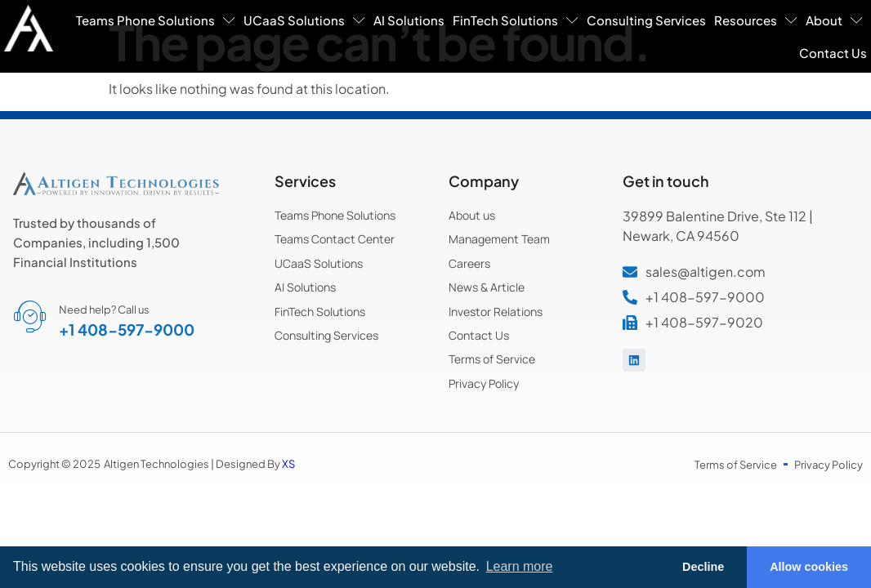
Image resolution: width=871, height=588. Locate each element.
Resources (756, 20)
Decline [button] (703, 567)
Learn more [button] (520, 566)
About (834, 20)
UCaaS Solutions (304, 20)
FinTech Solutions (516, 20)
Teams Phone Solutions (156, 20)
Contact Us (833, 53)
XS (288, 464)
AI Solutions (409, 20)
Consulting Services (646, 20)
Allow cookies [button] (809, 567)
